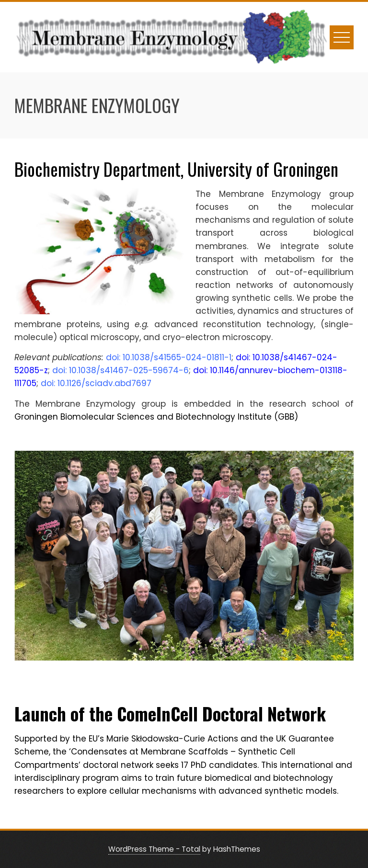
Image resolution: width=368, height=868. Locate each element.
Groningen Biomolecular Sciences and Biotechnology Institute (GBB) (156, 417)
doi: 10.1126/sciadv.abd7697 (96, 383)
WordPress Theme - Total (154, 849)
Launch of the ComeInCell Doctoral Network (170, 714)
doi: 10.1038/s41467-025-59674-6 (121, 370)
